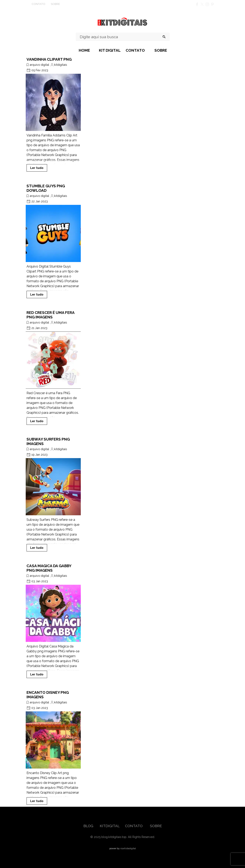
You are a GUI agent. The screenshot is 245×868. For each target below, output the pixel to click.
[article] (53, 114)
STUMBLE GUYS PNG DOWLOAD (46, 188)
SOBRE (161, 50)
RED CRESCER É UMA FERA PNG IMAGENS (50, 315)
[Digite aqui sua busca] (123, 37)
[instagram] (207, 4)
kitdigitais (60, 65)
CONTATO (135, 50)
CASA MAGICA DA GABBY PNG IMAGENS (49, 568)
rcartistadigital (128, 848)
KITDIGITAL (110, 826)
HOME (84, 50)
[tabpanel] (46, 4)
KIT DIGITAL (110, 50)
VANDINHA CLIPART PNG (49, 59)
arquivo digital (39, 65)
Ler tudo (37, 168)
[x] (202, 4)
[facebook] (197, 4)
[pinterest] (212, 4)
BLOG (89, 826)
